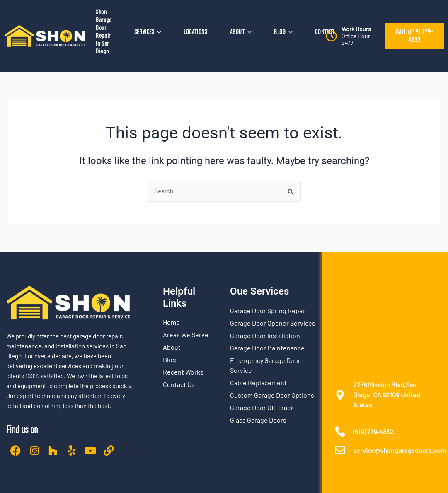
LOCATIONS (195, 32)
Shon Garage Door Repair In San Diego (104, 32)
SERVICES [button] (148, 32)
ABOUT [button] (241, 32)
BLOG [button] (283, 32)
